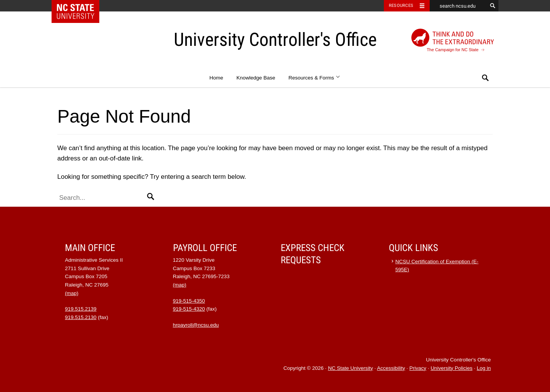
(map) (72, 293)
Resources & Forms (315, 78)
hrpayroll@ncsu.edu (196, 325)
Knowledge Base (256, 78)
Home (216, 78)
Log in (484, 368)
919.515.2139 (81, 309)
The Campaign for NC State (453, 40)
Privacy (418, 368)
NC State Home (80, 6)
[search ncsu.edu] (458, 6)
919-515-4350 (189, 301)
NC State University (351, 368)
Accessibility (391, 368)
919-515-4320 (189, 309)
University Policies (451, 368)
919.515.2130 (81, 317)
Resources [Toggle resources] (401, 6)
